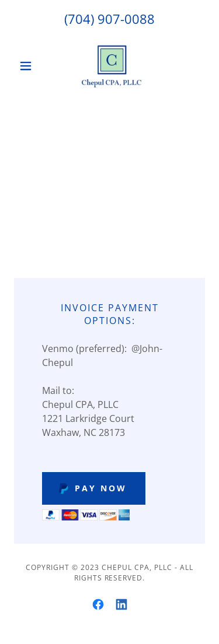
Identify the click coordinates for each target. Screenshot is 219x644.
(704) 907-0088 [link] (109, 19)
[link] (110, 66)
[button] (28, 66)
